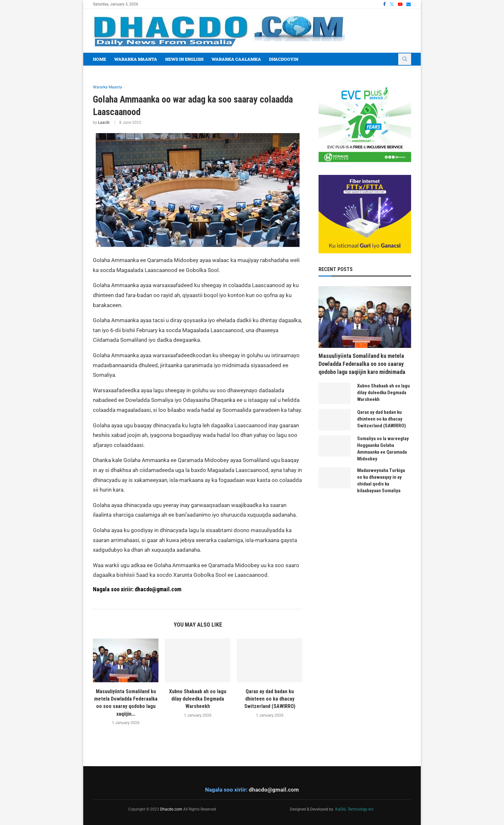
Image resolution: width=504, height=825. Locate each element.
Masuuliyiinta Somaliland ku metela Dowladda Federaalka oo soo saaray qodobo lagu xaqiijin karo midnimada (362, 364)
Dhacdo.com (171, 809)
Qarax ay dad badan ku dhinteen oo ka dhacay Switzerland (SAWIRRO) (270, 699)
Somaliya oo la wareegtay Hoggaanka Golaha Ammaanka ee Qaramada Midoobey (383, 449)
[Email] (409, 4)
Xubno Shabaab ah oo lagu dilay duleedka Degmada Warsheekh (198, 699)
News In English (184, 59)
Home (99, 59)
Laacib (104, 122)
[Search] (405, 59)
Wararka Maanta (136, 59)
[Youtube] (400, 4)
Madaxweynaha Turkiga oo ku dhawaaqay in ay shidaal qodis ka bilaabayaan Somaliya (381, 480)
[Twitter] (392, 4)
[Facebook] (384, 4)
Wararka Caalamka (236, 59)
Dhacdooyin (284, 59)
